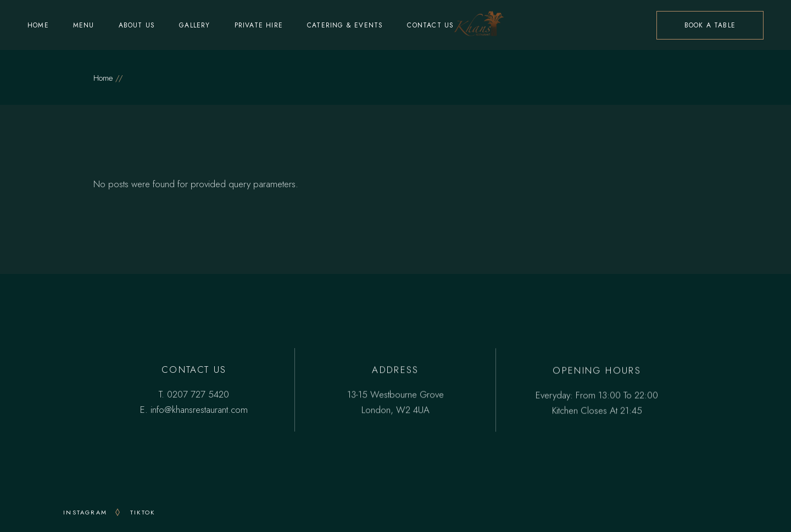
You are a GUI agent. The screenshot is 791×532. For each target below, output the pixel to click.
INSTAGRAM (85, 512)
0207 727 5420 (198, 394)
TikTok (143, 512)
